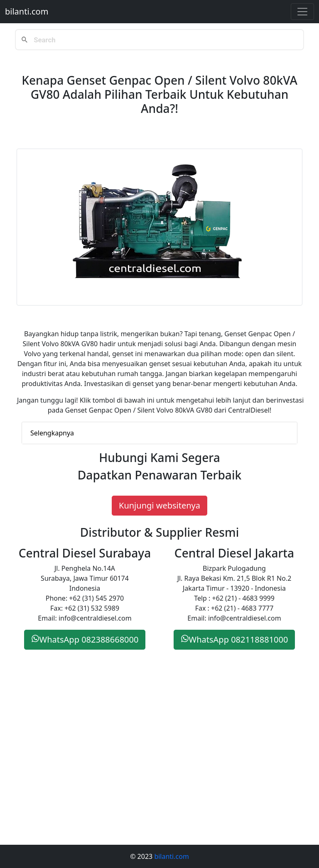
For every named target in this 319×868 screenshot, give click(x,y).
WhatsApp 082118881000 (234, 639)
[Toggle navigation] (302, 12)
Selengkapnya (52, 433)
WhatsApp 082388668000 (85, 639)
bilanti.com (27, 11)
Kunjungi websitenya (159, 505)
